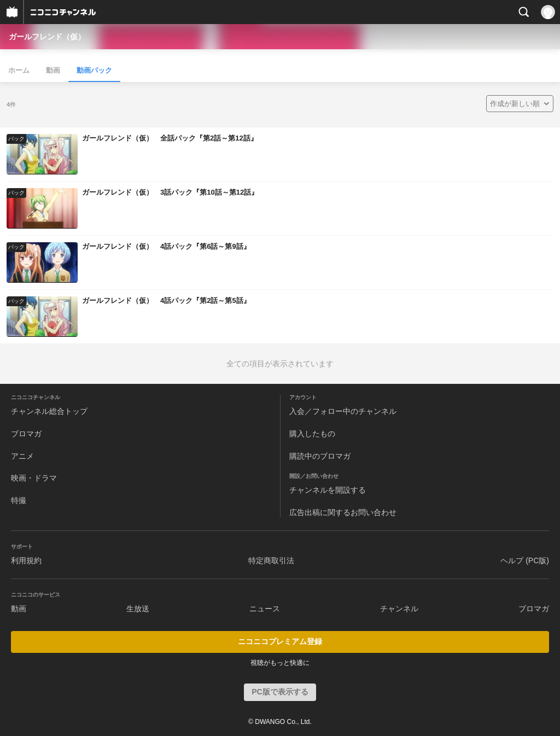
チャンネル (399, 609)
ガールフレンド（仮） (47, 37)
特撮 (19, 500)
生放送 (138, 609)
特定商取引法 (271, 560)
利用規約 (26, 560)
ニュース (265, 609)
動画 (53, 70)
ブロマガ (26, 434)
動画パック (94, 70)
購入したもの (312, 434)
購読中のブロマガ (320, 456)
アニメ (22, 456)
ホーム (19, 70)
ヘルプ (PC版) (525, 560)
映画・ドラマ (34, 478)
